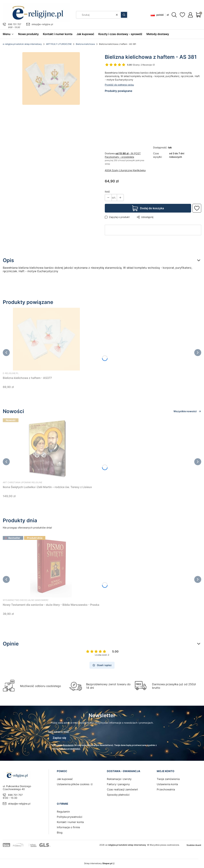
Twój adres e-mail (58, 732)
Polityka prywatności (70, 817)
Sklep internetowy (98, 863)
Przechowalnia (166, 789)
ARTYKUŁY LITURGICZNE (59, 44)
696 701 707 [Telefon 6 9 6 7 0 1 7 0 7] (15, 24)
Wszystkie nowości (187, 411)
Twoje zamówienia (168, 779)
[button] (124, 15)
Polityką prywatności (69, 749)
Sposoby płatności (118, 795)
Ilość (107, 192)
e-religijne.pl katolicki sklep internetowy (22, 44)
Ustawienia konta (167, 784)
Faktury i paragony (118, 784)
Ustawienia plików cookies (73, 784)
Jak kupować (65, 779)
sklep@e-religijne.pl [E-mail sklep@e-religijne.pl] (42, 24)
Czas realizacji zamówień (122, 789)
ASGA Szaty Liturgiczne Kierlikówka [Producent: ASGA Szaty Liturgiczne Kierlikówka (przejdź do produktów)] (125, 170)
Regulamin (68, 745)
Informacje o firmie (68, 827)
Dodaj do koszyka (152, 208)
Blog (60, 833)
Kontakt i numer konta (70, 822)
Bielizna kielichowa (85, 44)
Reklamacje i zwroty (119, 779)
